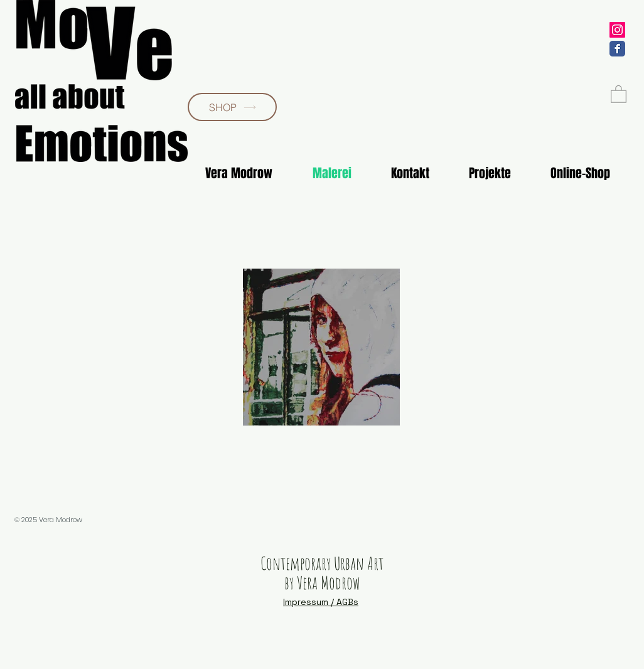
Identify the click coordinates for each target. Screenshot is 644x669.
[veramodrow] (617, 30)
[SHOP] (232, 107)
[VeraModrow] (617, 49)
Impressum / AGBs (321, 602)
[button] (619, 94)
